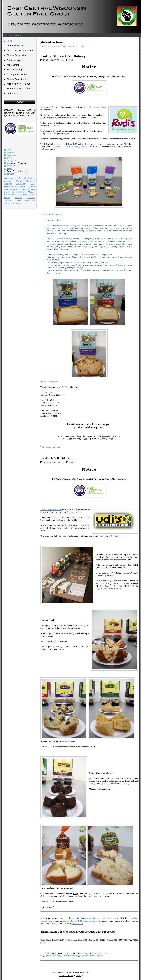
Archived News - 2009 (19, 84)
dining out (11, 161)
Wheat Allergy (14, 60)
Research (31, 198)
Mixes (32, 195)
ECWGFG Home (13, 35)
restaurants (12, 166)
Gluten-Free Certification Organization (71, 147)
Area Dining (13, 65)
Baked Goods (26, 178)
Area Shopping (15, 70)
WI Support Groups (17, 74)
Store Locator (77, 923)
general (10, 174)
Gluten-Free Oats (12, 195)
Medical (10, 152)
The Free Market (87, 921)
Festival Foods (110, 918)
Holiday (25, 195)
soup (19, 200)
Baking (8, 181)
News (10, 41)
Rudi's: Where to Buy (50, 382)
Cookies (30, 181)
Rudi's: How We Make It (51, 214)
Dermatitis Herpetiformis (20, 51)
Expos (10, 169)
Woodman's (72, 921)
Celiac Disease (15, 46)
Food (9, 150)
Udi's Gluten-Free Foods (51, 510)
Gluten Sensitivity (16, 55)
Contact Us (13, 94)
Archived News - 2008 (19, 89)
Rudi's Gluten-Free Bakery (94, 107)
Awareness (12, 155)
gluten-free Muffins (25, 192)
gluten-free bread (15, 186)
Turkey (18, 203)
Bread (19, 181)
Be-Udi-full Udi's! (56, 458)
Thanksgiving (9, 203)
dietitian (8, 184)
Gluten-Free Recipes (18, 79)
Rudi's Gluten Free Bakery (63, 56)
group (9, 158)
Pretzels (18, 198)
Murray (7, 197)
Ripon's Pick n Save (93, 918)
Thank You (29, 200)
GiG (33, 184)
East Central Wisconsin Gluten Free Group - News (62, 46)
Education (21, 184)
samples (9, 200)
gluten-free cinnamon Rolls (20, 188)
